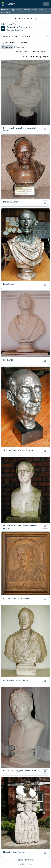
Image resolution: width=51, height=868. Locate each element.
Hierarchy (22, 43)
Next (31, 864)
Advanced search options (16, 36)
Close (15, 24)
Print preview (8, 43)
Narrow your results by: (26, 18)
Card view (7, 47)
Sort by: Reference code (19, 51)
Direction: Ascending (40, 51)
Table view (19, 47)
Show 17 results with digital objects (35, 57)
